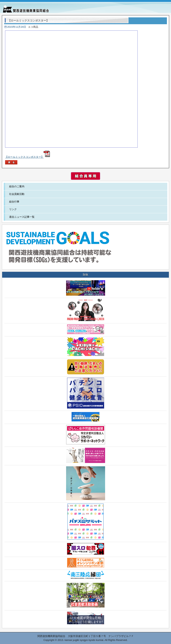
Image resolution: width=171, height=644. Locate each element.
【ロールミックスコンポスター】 (27, 157)
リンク (13, 209)
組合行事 (14, 202)
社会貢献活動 (17, 194)
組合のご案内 (17, 186)
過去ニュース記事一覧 (22, 217)
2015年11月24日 (17, 27)
